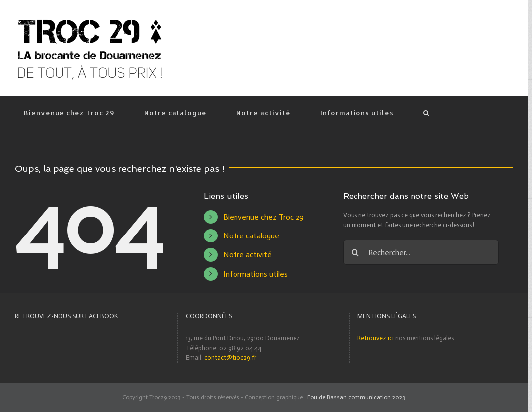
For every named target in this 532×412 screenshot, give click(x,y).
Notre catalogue (251, 236)
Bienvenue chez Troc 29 (264, 217)
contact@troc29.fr (230, 358)
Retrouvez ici (376, 338)
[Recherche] (426, 113)
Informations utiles (255, 274)
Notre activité (247, 255)
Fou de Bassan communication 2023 (356, 397)
